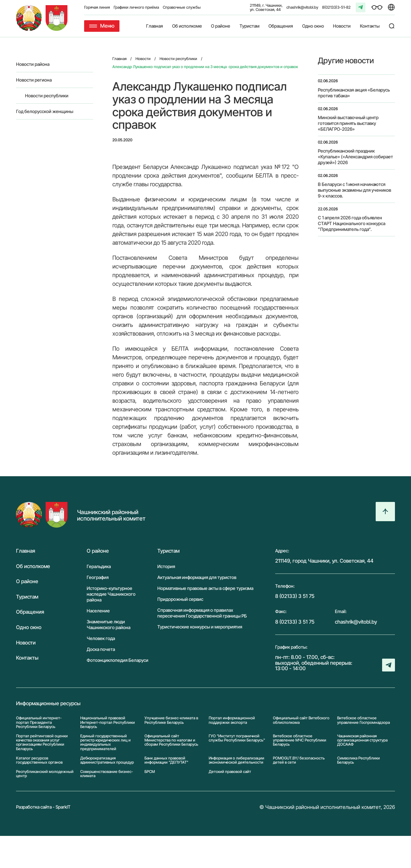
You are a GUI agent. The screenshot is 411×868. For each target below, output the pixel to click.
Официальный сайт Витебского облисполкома (301, 720)
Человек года (101, 638)
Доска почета (101, 649)
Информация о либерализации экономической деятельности (236, 760)
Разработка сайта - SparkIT (43, 807)
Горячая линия (97, 7)
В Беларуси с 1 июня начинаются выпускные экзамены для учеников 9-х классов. (354, 190)
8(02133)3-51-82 (336, 7)
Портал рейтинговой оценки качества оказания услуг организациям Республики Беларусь (42, 742)
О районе (221, 26)
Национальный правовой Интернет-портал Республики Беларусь (108, 722)
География (98, 577)
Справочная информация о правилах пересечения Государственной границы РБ (202, 613)
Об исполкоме (187, 26)
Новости (342, 26)
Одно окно (313, 26)
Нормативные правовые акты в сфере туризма (205, 588)
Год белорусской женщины (45, 111)
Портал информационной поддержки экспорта (232, 720)
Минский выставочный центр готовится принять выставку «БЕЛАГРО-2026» (348, 123)
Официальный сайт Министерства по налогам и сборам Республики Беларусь (171, 740)
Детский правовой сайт (230, 772)
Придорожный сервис (180, 599)
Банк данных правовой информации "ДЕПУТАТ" (166, 760)
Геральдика (99, 566)
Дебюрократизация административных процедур (107, 760)
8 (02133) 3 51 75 (295, 596)
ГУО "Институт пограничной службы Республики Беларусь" (237, 738)
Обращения (281, 26)
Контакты (370, 26)
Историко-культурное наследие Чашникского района (111, 594)
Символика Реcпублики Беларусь (359, 760)
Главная (154, 26)
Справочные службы (182, 7)
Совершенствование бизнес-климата (107, 774)
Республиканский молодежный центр (45, 774)
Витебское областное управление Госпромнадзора (363, 720)
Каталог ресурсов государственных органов (39, 760)
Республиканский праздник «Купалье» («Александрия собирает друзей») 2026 (355, 157)
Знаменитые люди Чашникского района (109, 624)
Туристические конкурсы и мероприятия (200, 627)
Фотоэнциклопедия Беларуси (118, 660)
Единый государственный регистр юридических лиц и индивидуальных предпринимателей (105, 742)
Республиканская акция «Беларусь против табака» (354, 93)
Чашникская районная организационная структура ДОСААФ (362, 740)
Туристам (249, 26)
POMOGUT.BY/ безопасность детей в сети (299, 760)
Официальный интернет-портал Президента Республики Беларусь (39, 722)
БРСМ (150, 772)
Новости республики (47, 96)
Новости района (33, 64)
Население (98, 611)
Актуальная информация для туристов (197, 577)
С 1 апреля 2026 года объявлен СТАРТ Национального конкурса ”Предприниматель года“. (352, 223)
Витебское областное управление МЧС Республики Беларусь (300, 740)
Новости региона (34, 80)
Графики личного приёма (136, 7)
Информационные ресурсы (48, 704)
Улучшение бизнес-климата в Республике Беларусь (171, 720)
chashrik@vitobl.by (302, 7)
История (166, 566)
